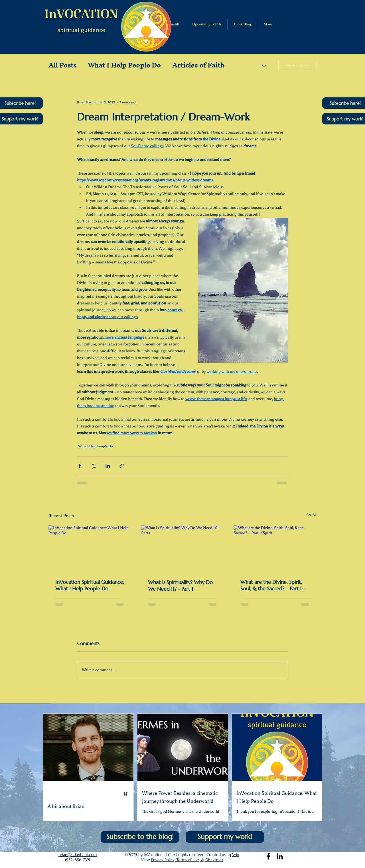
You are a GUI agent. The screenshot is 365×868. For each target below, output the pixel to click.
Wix (236, 855)
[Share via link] (122, 466)
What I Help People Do (124, 65)
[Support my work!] (225, 837)
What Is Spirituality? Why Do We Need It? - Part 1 (180, 586)
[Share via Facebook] (80, 466)
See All (311, 515)
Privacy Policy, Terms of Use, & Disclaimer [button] (187, 860)
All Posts (62, 65)
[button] (264, 65)
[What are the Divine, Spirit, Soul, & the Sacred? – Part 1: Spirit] (275, 549)
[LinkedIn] (280, 856)
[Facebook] (268, 856)
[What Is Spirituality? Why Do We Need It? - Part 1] (183, 549)
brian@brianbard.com (78, 855)
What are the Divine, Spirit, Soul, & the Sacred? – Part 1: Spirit (271, 585)
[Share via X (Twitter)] (94, 466)
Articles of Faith (198, 65)
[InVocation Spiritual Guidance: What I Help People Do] (90, 549)
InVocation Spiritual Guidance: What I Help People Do (90, 585)
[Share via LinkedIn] (108, 466)
